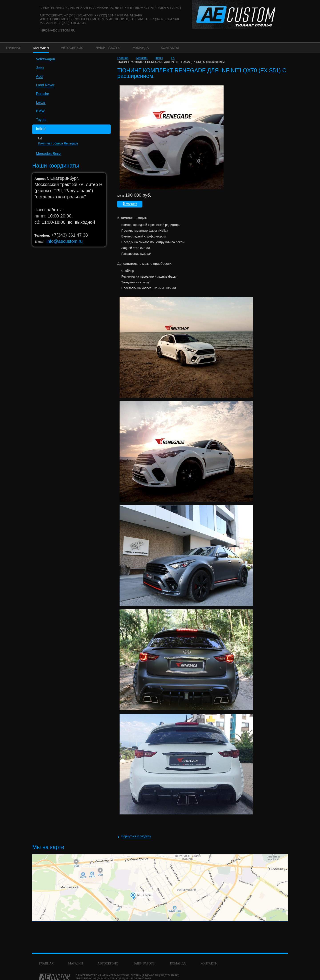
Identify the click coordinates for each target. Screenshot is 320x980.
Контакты (209, 963)
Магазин (142, 58)
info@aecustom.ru (58, 30)
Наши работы (144, 963)
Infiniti (159, 58)
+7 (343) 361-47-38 (104, 978)
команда (178, 963)
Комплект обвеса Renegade (58, 143)
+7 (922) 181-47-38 (126, 978)
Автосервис (108, 963)
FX (40, 138)
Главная (123, 58)
